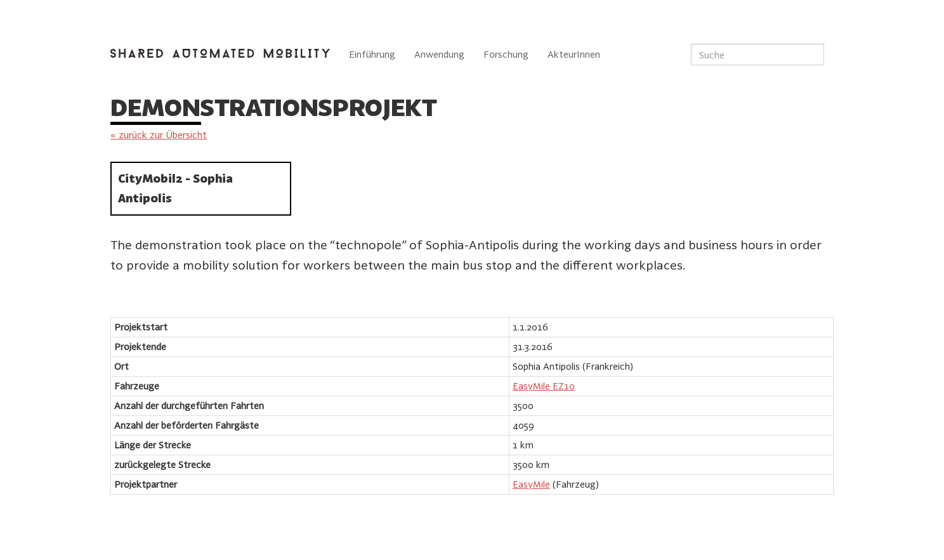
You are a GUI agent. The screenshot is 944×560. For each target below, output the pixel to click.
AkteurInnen (574, 54)
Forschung (506, 54)
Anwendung (439, 54)
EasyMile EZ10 (544, 386)
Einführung (372, 54)
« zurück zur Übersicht (159, 135)
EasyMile (531, 484)
